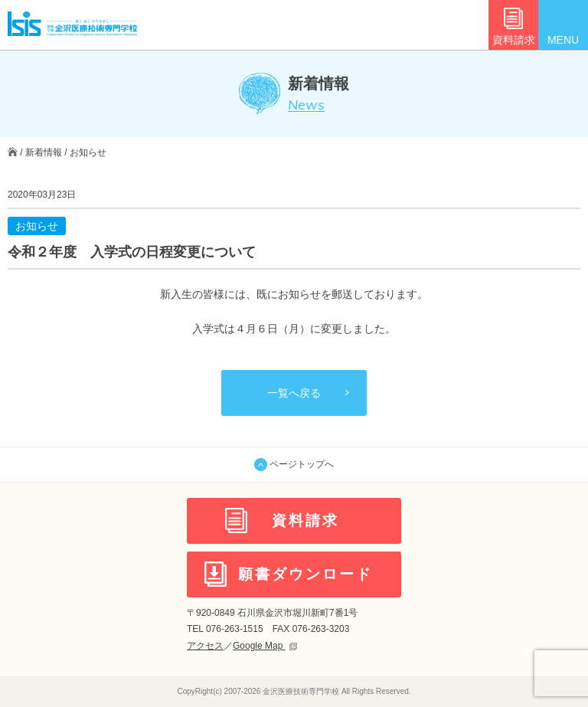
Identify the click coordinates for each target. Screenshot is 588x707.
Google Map (265, 646)
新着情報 (44, 152)
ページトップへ (294, 465)
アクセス (205, 646)
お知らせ (88, 152)
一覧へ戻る (294, 393)
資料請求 (514, 40)
